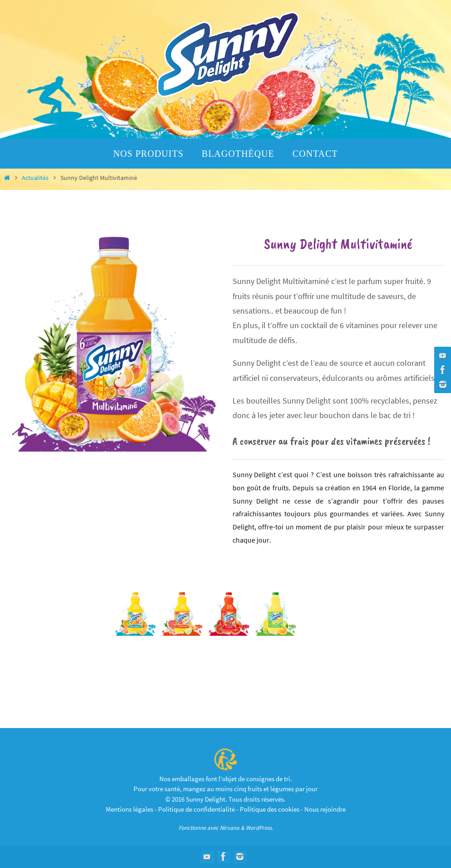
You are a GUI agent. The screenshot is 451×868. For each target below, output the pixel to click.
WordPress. (259, 828)
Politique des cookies (270, 809)
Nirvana (230, 828)
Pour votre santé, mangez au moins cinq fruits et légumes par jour (225, 789)
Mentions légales (129, 809)
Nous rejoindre (325, 809)
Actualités (35, 178)
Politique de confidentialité (196, 809)
